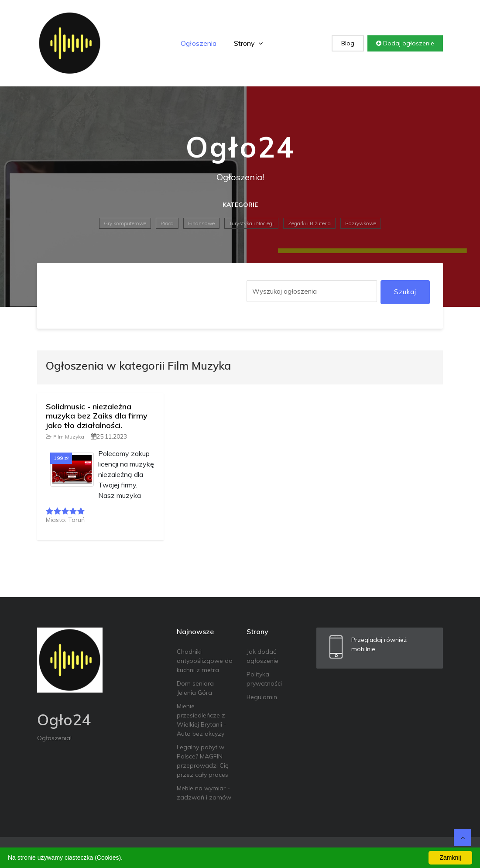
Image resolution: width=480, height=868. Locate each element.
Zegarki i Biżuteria (309, 223)
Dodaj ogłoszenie (405, 43)
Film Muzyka (65, 437)
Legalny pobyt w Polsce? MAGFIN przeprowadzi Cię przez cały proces (203, 761)
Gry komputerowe (125, 223)
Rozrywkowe (361, 223)
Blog (348, 43)
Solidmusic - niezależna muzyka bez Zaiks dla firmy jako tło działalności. (97, 416)
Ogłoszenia (199, 43)
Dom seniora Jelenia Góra (195, 688)
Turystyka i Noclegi (251, 223)
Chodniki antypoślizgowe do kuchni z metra (205, 661)
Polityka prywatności (264, 679)
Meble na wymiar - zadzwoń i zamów (204, 793)
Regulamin (262, 697)
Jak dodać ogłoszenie (262, 656)
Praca (167, 223)
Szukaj (405, 292)
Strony (248, 43)
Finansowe (201, 223)
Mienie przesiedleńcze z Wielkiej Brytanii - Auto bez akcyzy (202, 720)
